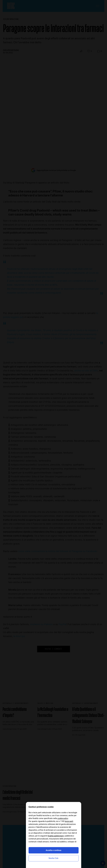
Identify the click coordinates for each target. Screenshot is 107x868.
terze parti (69, 821)
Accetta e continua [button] (53, 850)
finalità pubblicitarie (56, 836)
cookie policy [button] (63, 818)
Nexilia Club (54, 858)
